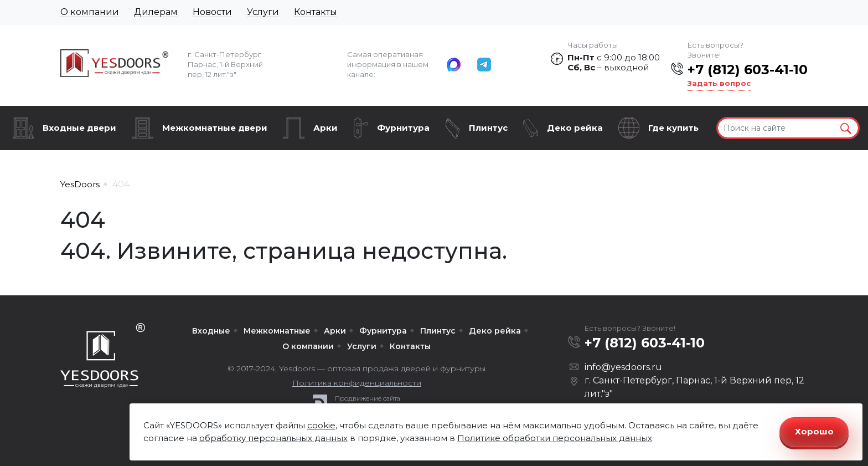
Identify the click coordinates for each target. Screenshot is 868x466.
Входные (211, 331)
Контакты (316, 12)
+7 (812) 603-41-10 (748, 70)
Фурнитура (403, 128)
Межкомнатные (277, 331)
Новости (212, 12)
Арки (325, 128)
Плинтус (488, 128)
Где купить (673, 128)
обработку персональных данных (273, 438)
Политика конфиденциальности (357, 383)
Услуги (263, 12)
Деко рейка (575, 128)
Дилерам (156, 12)
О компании (90, 12)
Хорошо (814, 431)
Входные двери (79, 128)
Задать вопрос (719, 83)
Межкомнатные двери (215, 128)
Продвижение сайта (368, 398)
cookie (321, 425)
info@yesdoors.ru (623, 367)
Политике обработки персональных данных (555, 438)
